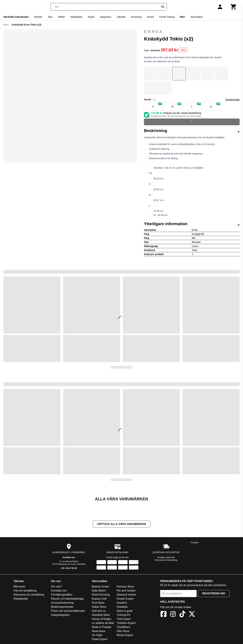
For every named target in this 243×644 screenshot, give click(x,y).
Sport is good (125, 611)
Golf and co (99, 611)
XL (215, 105)
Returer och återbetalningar (67, 599)
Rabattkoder (21, 599)
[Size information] (154, 100)
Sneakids (122, 607)
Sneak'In (122, 603)
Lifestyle (121, 17)
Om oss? (56, 587)
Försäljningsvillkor (62, 595)
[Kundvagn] (234, 7)
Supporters (105, 17)
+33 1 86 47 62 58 (69, 568)
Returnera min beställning (29, 595)
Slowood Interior (126, 595)
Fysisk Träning (167, 17)
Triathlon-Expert (126, 623)
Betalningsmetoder (62, 607)
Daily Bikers (99, 591)
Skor (50, 17)
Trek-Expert (124, 619)
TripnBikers (123, 627)
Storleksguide (232, 100)
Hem (6, 25)
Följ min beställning (25, 591)
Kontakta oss (69, 557)
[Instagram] (173, 615)
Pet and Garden (126, 591)
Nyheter (38, 17)
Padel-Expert (100, 639)
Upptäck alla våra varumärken (121, 524)
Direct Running (101, 595)
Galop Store (99, 607)
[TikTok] (182, 615)
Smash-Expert (125, 599)
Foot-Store (98, 603)
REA (182, 17)
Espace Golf (99, 599)
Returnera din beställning (166, 560)
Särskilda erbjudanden (16, 17)
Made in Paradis (102, 627)
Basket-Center (100, 587)
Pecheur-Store (125, 587)
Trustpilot (194, 543)
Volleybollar (76, 17)
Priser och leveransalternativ (68, 611)
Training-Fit (123, 615)
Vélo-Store (123, 631)
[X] (192, 615)
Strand (150, 17)
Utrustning (136, 17)
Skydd (91, 17)
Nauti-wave (99, 631)
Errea (192, 32)
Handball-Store (101, 615)
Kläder (61, 17)
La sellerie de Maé (103, 623)
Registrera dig (214, 593)
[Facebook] (164, 615)
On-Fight (97, 635)
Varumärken (197, 17)
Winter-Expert (125, 635)
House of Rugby (102, 619)
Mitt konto (19, 587)
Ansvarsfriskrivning (62, 603)
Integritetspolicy (60, 615)
